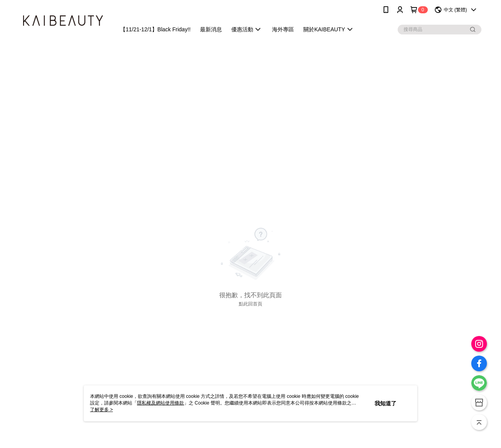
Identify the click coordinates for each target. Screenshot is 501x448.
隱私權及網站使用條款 (160, 403)
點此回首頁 (250, 304)
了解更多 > (101, 410)
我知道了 (386, 403)
